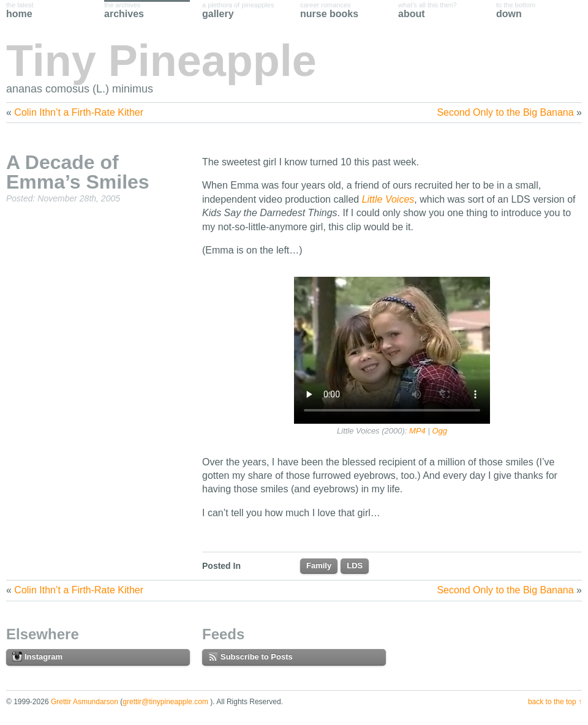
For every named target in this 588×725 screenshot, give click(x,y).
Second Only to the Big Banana (505, 112)
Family (319, 565)
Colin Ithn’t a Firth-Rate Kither (79, 112)
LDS (355, 565)
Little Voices (388, 199)
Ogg (439, 431)
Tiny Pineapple (161, 61)
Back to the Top (552, 702)
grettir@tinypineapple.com (165, 702)
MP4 (417, 431)
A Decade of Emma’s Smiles (78, 172)
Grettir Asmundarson (85, 702)
